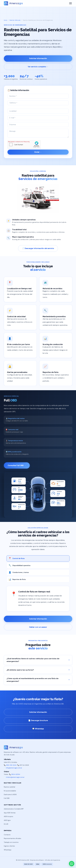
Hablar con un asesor (38, 627)
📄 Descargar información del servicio (38, 248)
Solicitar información (38, 58)
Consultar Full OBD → (17, 465)
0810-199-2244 (11, 765)
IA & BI (6, 824)
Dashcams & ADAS (10, 795)
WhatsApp (8, 850)
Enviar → (38, 152)
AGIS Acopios (8, 816)
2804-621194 (16, 774)
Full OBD (7, 798)
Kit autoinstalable (10, 791)
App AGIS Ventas (10, 813)
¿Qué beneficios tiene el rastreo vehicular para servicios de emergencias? (38, 660)
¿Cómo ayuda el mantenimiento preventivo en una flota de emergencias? (38, 680)
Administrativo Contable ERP (14, 809)
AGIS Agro (7, 820)
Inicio (6, 20)
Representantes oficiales (13, 838)
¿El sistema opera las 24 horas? (38, 670)
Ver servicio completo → (38, 67)
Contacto (7, 835)
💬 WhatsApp (38, 729)
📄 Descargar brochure (38, 720)
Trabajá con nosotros (11, 842)
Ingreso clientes (9, 846)
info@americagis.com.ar (14, 768)
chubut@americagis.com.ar (15, 777)
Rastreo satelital (9, 787)
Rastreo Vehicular (15, 20)
